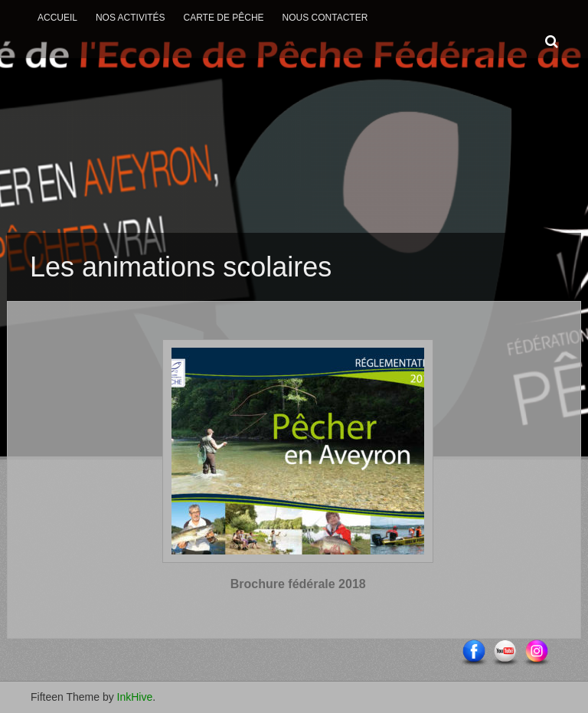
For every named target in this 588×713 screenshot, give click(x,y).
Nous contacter (325, 18)
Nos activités (131, 18)
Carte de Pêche (223, 18)
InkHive (135, 697)
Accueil (57, 18)
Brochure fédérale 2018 (298, 584)
